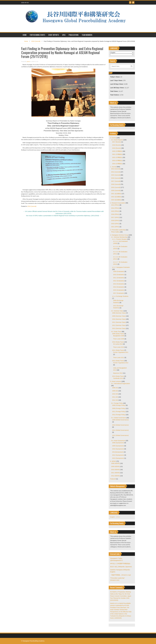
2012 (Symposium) (118, 455)
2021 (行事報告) (117, 154)
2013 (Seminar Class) (119, 328)
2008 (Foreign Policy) (119, 405)
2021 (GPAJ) (115, 227)
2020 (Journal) (116, 191)
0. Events (113, 138)
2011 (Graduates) (119, 278)
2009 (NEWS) (115, 466)
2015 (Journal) (116, 175)
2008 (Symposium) (118, 443)
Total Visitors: (115, 95)
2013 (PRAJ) (115, 205)
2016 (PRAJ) (115, 214)
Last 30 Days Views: (117, 84)
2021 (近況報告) (116, 194)
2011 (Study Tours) (118, 350)
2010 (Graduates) (119, 275)
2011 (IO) (115, 397)
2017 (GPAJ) (115, 217)
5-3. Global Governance (119, 418)
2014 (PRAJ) (115, 208)
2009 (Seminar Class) (119, 316)
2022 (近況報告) (116, 197)
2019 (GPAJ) (115, 224)
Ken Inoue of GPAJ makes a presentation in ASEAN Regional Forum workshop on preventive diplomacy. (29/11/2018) (63, 216)
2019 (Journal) (116, 187)
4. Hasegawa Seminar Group (119, 235)
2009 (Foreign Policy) (119, 408)
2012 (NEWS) (115, 476)
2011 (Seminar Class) (119, 322)
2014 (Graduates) (119, 287)
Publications (74, 35)
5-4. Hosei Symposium (118, 441)
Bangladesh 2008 (119, 336)
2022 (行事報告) (117, 157)
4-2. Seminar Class (117, 311)
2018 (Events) (117, 145)
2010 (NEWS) (115, 470)
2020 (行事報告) (117, 151)
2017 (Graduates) (119, 293)
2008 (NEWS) (115, 463)
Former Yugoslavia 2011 (121, 352)
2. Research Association (118, 203)
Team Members (87, 35)
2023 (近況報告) (116, 200)
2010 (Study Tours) (118, 342)
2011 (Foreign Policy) (119, 412)
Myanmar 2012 (118, 373)
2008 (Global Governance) (120, 420)
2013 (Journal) (116, 169)
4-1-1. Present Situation (120, 239)
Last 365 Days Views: (117, 88)
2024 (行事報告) (117, 164)
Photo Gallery (115, 232)
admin (28, 62)
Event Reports (54, 35)
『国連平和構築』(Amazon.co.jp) (120, 575)
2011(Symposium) (118, 452)
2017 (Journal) (116, 181)
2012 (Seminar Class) (119, 325)
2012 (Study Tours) (118, 361)
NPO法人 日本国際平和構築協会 (120, 564)
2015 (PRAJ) (115, 211)
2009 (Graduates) (119, 271)
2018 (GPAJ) (115, 220)
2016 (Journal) (116, 178)
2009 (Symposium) (118, 446)
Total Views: (114, 91)
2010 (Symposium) (118, 449)
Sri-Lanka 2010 (118, 344)
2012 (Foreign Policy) (119, 415)
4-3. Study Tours (116, 332)
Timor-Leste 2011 (119, 358)
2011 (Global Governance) (120, 430)
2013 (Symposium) (118, 458)
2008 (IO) (115, 388)
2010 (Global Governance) (120, 425)
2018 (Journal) (36, 41)
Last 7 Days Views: (117, 80)
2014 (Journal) (116, 172)
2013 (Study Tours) (118, 376)
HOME (25, 35)
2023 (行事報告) (117, 161)
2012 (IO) (115, 400)
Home (26, 41)
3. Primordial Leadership (118, 230)
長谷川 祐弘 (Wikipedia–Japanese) (121, 567)
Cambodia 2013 (118, 378)
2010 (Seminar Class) (119, 319)
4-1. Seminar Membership (119, 237)
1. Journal (113, 167)
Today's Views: (115, 77)
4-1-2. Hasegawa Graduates (121, 267)
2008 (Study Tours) (118, 334)
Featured (113, 479)
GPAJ (64, 35)
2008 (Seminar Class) (119, 313)
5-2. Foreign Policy (117, 403)
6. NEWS (113, 461)
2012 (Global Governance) (120, 435)
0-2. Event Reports (117, 140)
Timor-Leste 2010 (119, 347)
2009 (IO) (115, 391)
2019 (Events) (117, 148)
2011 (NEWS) (115, 473)
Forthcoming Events (37, 35)
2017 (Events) (117, 142)
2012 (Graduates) (119, 281)
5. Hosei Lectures (116, 381)
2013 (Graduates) (119, 284)
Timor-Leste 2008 (119, 339)
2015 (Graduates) (119, 290)
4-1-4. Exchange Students (120, 296)
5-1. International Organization (121, 384)
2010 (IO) (115, 394)
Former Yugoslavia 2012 (121, 363)
